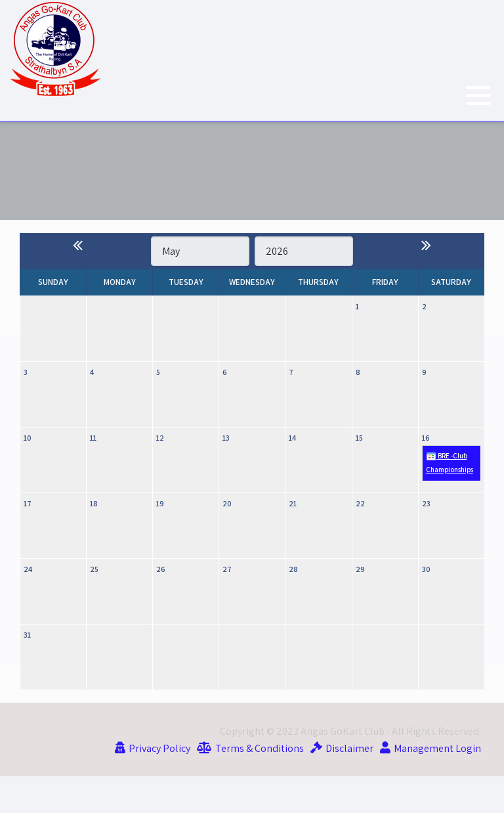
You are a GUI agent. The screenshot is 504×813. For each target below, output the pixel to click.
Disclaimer (349, 748)
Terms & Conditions (260, 748)
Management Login (437, 748)
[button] (478, 95)
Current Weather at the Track (252, 171)
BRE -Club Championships (450, 463)
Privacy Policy (159, 748)
